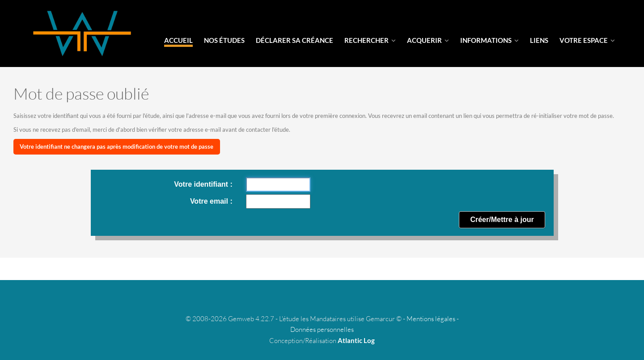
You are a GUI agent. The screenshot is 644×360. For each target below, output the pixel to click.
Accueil (178, 40)
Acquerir (428, 40)
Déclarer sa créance (294, 40)
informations (489, 40)
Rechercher (370, 40)
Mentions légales (431, 319)
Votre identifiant (202, 184)
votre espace (587, 40)
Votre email (210, 201)
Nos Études (224, 40)
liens (539, 40)
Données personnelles (322, 329)
